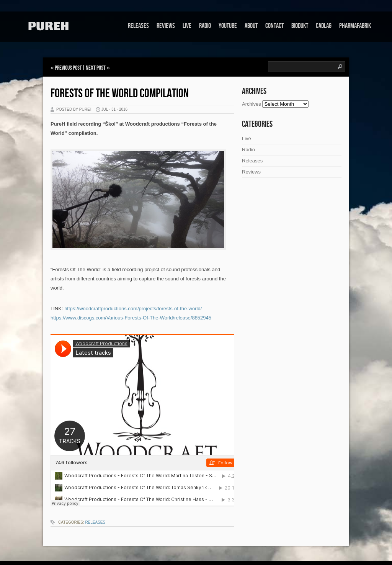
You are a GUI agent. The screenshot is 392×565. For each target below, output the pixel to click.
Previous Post (68, 68)
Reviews (166, 26)
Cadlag (324, 26)
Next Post (96, 68)
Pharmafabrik (355, 26)
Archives (252, 104)
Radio (205, 26)
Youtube (228, 26)
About (251, 26)
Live (187, 26)
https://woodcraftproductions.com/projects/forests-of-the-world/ (133, 309)
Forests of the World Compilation (120, 94)
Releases (138, 26)
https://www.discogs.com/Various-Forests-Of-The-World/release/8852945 (131, 318)
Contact (274, 26)
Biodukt (300, 26)
